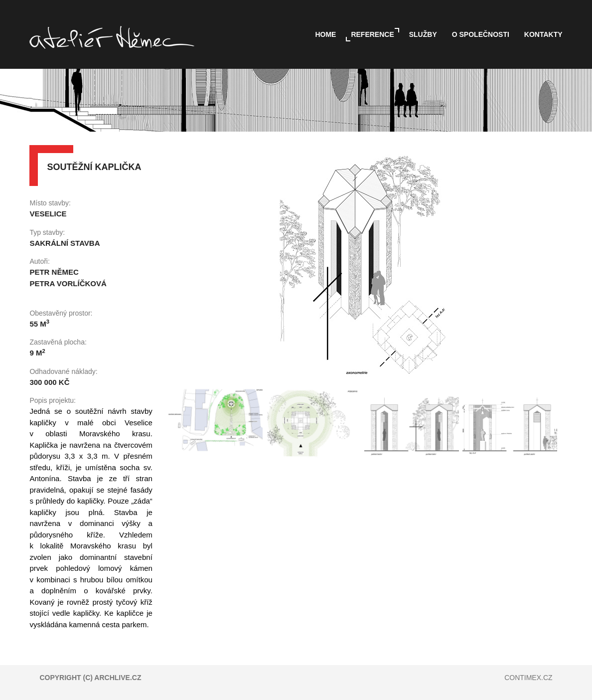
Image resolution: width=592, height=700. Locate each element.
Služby (423, 34)
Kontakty (543, 34)
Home (325, 34)
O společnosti (481, 34)
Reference (372, 34)
